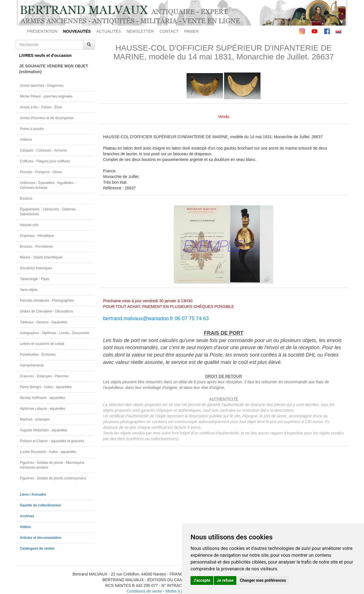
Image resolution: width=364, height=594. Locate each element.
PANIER (192, 31)
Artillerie (26, 140)
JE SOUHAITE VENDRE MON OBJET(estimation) (54, 69)
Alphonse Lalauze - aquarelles (43, 409)
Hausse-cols (29, 225)
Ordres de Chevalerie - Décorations (46, 311)
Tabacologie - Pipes (35, 279)
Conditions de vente (144, 591)
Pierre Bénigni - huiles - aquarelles (46, 387)
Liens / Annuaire (33, 494)
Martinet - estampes (35, 419)
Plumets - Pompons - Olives (41, 172)
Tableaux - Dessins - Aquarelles (44, 322)
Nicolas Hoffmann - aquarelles (43, 398)
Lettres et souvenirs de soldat (42, 344)
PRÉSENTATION (42, 31)
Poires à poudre (32, 129)
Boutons (26, 198)
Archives (27, 516)
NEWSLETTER (140, 31)
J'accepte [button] (202, 580)
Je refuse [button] (225, 580)
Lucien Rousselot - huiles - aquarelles (48, 452)
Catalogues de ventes (37, 549)
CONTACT (169, 31)
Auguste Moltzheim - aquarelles (44, 430)
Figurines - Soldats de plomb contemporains (53, 478)
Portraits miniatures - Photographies (47, 301)
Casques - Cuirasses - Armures (43, 150)
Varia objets (29, 290)
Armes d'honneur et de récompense (47, 118)
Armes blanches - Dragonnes (42, 86)
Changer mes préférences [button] (263, 580)
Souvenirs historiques (36, 268)
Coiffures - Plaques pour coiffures (45, 161)
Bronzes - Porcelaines (36, 247)
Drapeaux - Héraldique (37, 236)
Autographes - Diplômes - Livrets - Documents (55, 333)
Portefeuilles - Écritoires (38, 355)
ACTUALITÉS (109, 31)
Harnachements (32, 365)
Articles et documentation (41, 538)
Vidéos (25, 527)
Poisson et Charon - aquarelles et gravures (52, 441)
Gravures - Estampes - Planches (44, 376)
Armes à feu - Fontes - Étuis (41, 107)
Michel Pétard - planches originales (46, 96)
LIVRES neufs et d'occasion (45, 55)
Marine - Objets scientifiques (41, 257)
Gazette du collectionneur (41, 505)
